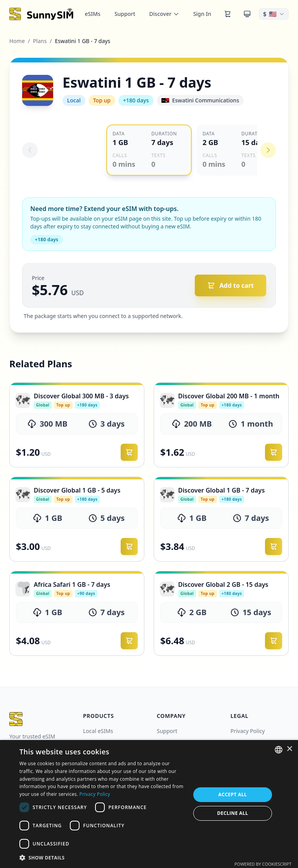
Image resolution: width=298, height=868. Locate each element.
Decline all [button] (233, 813)
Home (17, 41)
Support (125, 14)
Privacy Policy (248, 731)
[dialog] (149, 804)
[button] (102, 858)
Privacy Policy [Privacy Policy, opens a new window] (95, 794)
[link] (77, 425)
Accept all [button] (233, 795)
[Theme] (247, 14)
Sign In (202, 14)
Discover (164, 14)
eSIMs (93, 14)
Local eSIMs (98, 731)
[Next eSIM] (268, 150)
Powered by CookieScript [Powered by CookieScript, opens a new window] (263, 864)
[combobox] (279, 750)
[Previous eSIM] (30, 150)
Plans (40, 41)
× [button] (289, 749)
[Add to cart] (231, 285)
